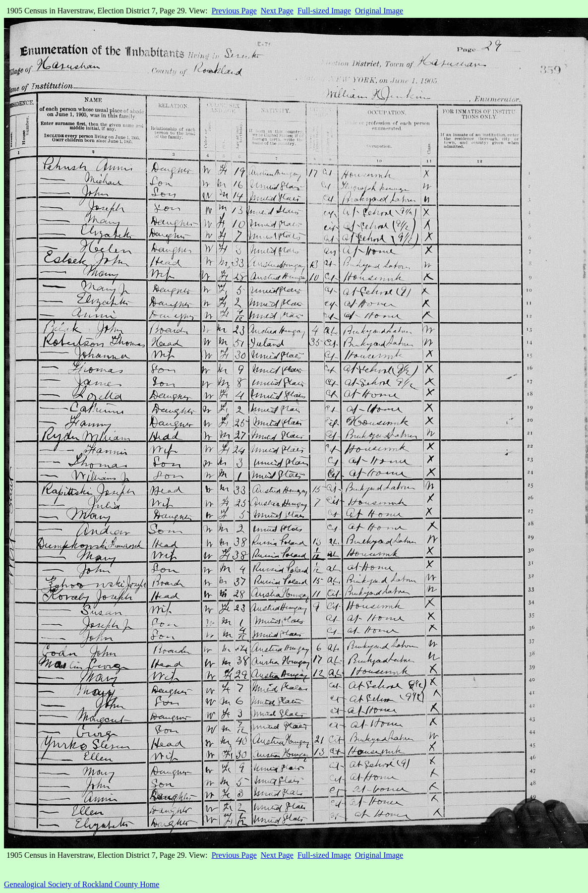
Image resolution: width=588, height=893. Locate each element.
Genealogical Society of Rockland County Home (82, 884)
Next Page (277, 11)
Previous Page (234, 11)
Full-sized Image (324, 11)
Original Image (379, 11)
